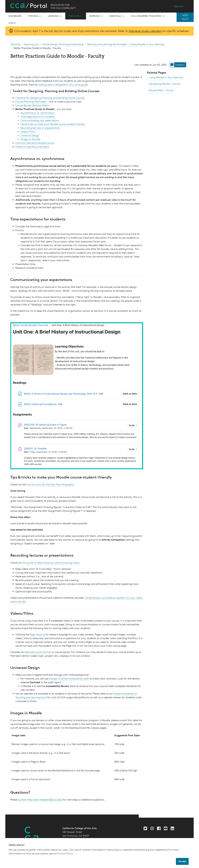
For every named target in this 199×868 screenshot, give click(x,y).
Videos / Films (28, 132)
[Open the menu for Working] (96, 16)
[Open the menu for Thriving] (35, 16)
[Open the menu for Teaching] (76, 16)
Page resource (37, 634)
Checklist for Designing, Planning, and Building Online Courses (50, 98)
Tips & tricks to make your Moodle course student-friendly (53, 124)
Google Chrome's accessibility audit (69, 679)
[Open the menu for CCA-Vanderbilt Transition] (148, 16)
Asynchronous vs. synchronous (37, 113)
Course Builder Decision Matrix (32, 105)
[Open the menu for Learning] (55, 16)
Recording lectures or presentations (40, 128)
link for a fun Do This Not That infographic (51, 485)
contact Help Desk (28, 800)
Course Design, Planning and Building (63, 44)
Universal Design (30, 135)
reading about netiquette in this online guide (63, 85)
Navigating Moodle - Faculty (165, 84)
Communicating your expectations (40, 120)
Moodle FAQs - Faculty (161, 90)
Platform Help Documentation (32, 147)
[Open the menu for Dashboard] (15, 16)
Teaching (15, 44)
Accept (182, 861)
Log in (12, 23)
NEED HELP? (185, 17)
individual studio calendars (145, 31)
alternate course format (38, 652)
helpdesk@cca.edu (51, 800)
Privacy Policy (65, 853)
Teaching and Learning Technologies (107, 44)
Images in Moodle (30, 139)
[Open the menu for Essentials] (117, 16)
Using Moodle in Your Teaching (147, 44)
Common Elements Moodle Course (35, 143)
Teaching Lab (31, 44)
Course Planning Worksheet (31, 102)
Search (179, 6)
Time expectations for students (38, 117)
